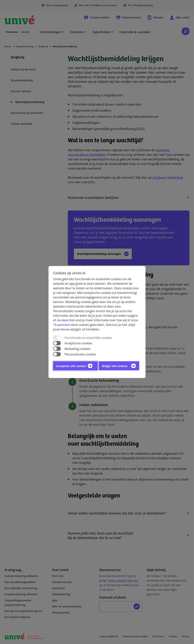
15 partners (62, 325)
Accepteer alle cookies (71, 366)
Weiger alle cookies (115, 366)
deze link (68, 320)
